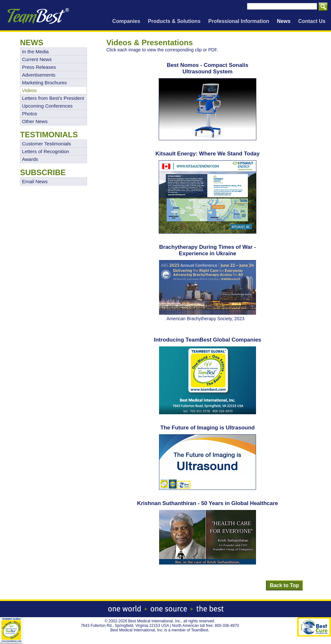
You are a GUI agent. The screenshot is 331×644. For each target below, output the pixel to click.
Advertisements (39, 75)
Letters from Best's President (53, 98)
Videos (29, 90)
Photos (30, 114)
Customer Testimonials (46, 144)
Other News (35, 121)
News (284, 21)
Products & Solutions (174, 21)
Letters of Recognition (46, 151)
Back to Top (284, 585)
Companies (126, 21)
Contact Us (312, 21)
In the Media (35, 52)
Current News (37, 59)
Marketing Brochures (44, 83)
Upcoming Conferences (47, 106)
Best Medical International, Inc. (155, 621)
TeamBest (200, 630)
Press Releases (39, 67)
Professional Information (239, 21)
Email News (35, 181)
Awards (30, 159)
